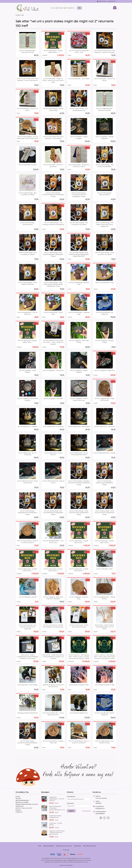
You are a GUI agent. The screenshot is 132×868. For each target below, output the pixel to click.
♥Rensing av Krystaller (22, 802)
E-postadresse (71, 796)
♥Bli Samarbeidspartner (22, 800)
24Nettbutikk (69, 865)
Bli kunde (18, 798)
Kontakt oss (19, 812)
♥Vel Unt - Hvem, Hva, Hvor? (24, 808)
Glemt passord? (87, 811)
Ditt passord (70, 803)
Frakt (40, 846)
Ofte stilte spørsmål (89, 846)
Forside (18, 15)
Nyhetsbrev (77, 846)
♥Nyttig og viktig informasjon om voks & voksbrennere (27, 805)
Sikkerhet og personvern (64, 846)
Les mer (86, 862)
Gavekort (18, 810)
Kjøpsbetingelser (49, 846)
